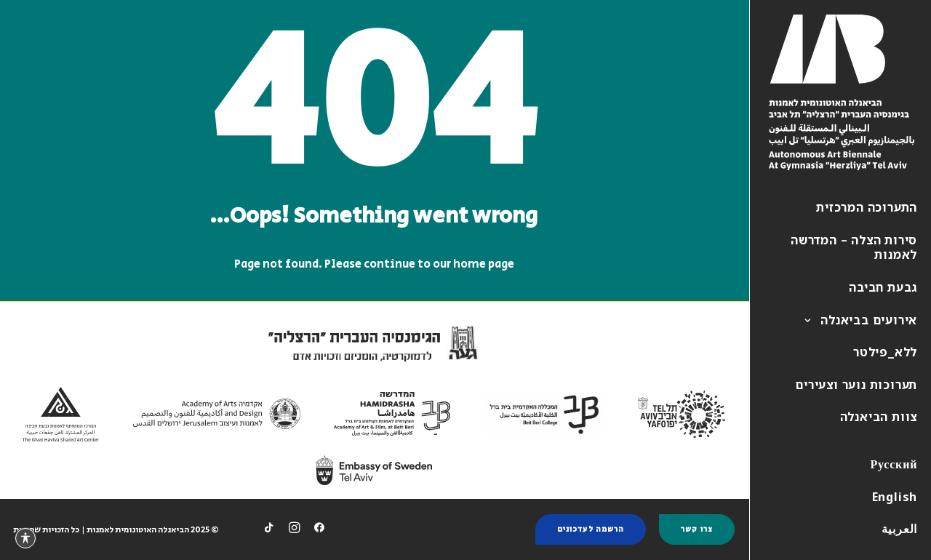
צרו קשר (697, 529)
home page (484, 264)
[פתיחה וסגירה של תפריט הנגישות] (25, 538)
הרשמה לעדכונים (591, 529)
